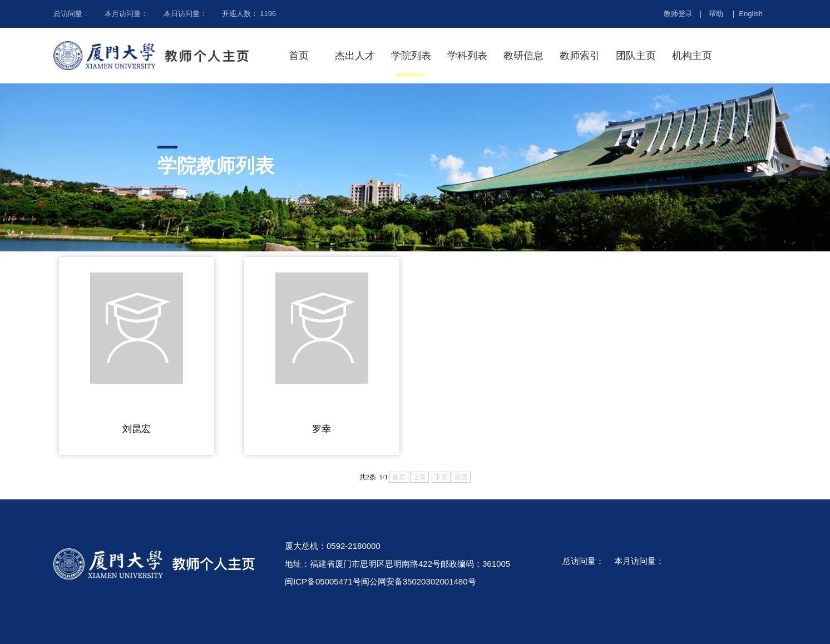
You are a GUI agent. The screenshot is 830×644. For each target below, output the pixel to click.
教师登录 (678, 14)
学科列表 (467, 56)
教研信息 (523, 56)
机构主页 (692, 56)
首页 (299, 56)
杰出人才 (355, 56)
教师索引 (580, 56)
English (751, 14)
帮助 (716, 14)
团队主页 (636, 56)
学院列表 (411, 56)
